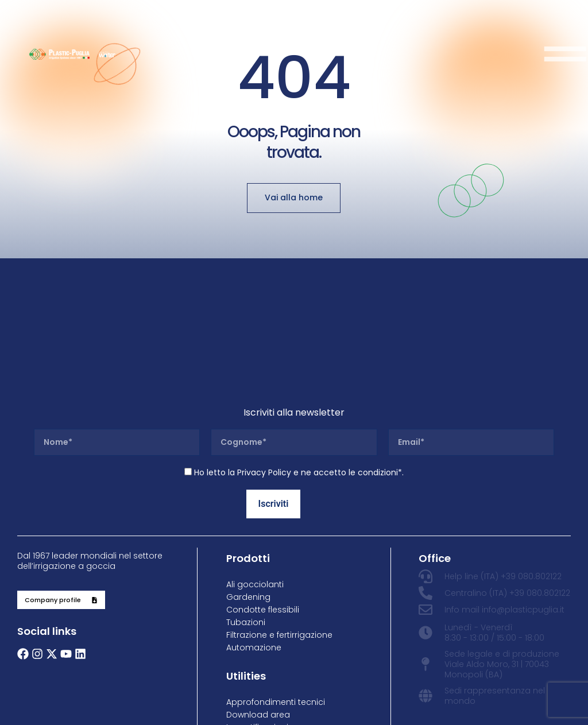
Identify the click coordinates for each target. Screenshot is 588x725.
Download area (258, 715)
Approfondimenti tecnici (276, 702)
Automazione (254, 648)
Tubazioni (246, 622)
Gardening (248, 597)
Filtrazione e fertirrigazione (279, 635)
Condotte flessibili (263, 610)
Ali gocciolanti (255, 584)
